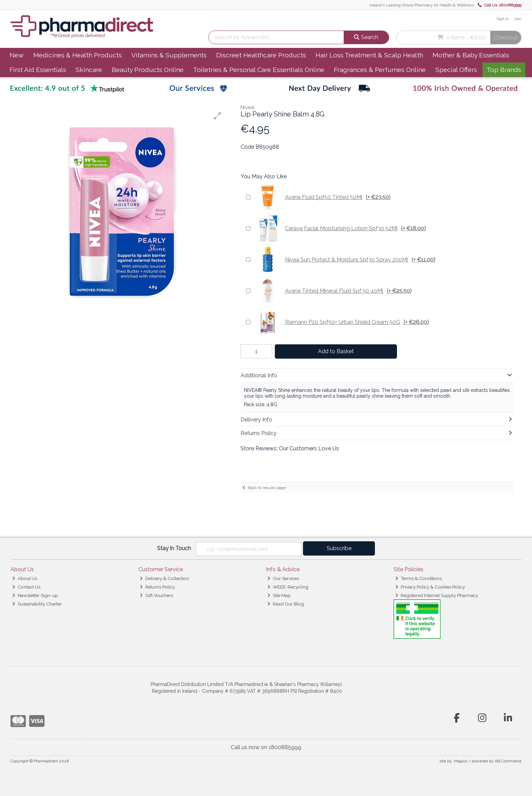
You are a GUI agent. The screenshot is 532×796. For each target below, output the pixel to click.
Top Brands (504, 70)
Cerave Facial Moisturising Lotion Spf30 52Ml (340, 228)
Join (518, 19)
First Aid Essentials (38, 70)
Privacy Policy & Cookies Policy (430, 587)
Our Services (283, 578)
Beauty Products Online (148, 70)
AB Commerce (508, 761)
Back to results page (267, 488)
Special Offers (456, 70)
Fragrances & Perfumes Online (380, 70)
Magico (461, 761)
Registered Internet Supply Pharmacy (437, 595)
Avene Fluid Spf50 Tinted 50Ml (322, 197)
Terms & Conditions (419, 578)
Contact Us (26, 587)
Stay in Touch (174, 548)
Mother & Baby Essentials (471, 55)
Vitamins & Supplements (169, 55)
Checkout (506, 38)
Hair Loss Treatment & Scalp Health (369, 55)
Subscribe (339, 548)
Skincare (89, 70)
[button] (217, 116)
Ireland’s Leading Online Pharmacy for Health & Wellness (422, 5)
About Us (25, 578)
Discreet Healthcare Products (261, 55)
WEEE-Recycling (288, 587)
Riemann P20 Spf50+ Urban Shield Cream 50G (341, 322)
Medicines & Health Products (78, 55)
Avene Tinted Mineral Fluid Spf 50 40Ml (333, 291)
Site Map (279, 595)
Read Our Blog (286, 604)
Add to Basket (335, 351)
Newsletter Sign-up (35, 595)
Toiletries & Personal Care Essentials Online (259, 70)
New (17, 55)
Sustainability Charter (37, 604)
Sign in (503, 19)
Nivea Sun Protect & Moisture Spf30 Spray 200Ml (345, 259)
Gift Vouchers (156, 595)
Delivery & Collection (164, 578)
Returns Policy (157, 587)
